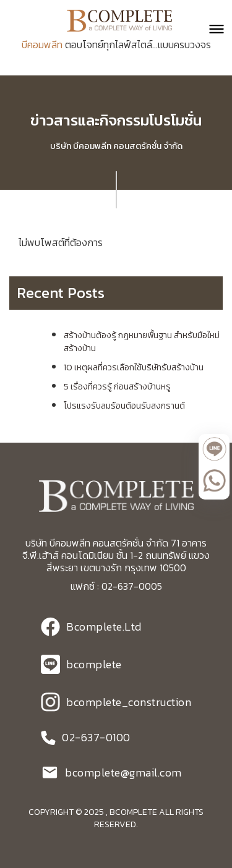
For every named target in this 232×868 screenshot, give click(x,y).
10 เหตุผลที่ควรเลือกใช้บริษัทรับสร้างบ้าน (134, 368)
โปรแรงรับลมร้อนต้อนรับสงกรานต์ (124, 406)
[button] (211, 29)
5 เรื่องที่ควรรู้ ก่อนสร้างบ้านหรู (117, 387)
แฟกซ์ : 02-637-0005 (116, 586)
